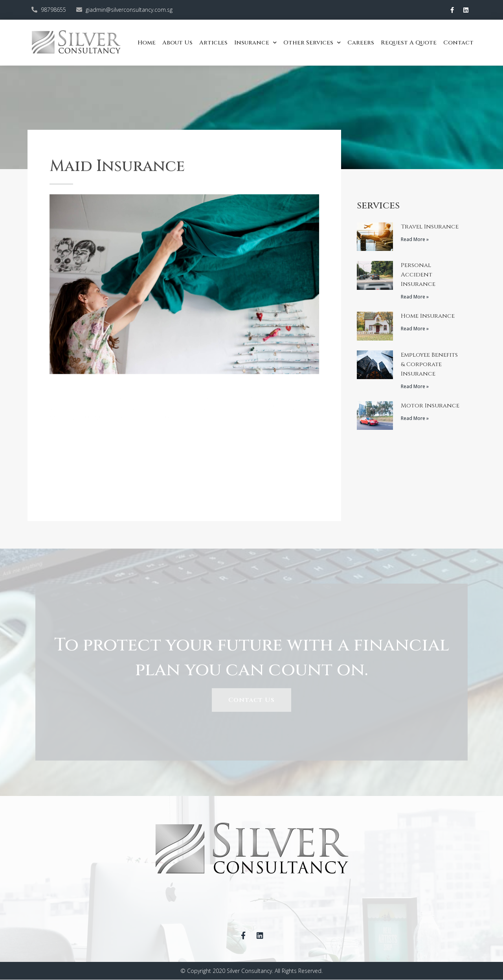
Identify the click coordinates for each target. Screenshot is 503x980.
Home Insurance (428, 316)
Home (147, 43)
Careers (361, 43)
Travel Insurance (430, 227)
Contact (458, 43)
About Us (177, 43)
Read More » (415, 239)
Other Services (312, 43)
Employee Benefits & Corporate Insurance (429, 364)
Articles (213, 43)
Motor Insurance (430, 406)
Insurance (255, 43)
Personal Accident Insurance (418, 275)
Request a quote (409, 43)
